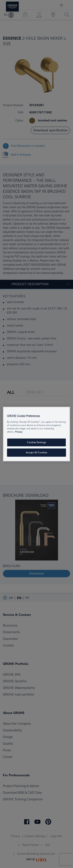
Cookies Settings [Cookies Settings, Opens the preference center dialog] (36, 442)
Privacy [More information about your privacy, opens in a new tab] (19, 432)
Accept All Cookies (36, 452)
